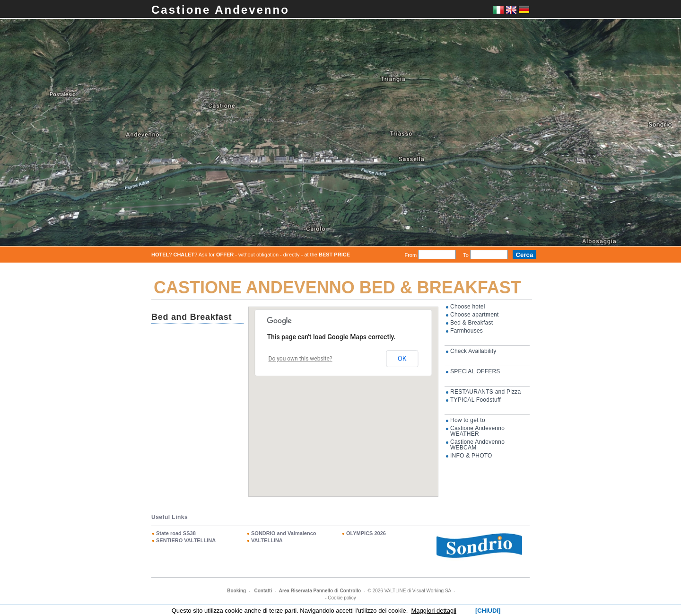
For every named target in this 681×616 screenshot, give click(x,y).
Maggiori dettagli (434, 611)
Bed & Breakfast (471, 323)
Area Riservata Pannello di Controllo (320, 591)
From (410, 255)
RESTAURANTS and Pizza (486, 392)
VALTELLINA (267, 540)
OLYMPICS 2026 (366, 533)
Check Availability (473, 351)
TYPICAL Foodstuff (476, 400)
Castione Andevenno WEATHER (477, 431)
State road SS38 (176, 533)
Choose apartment (475, 315)
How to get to (468, 420)
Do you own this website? (301, 359)
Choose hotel (468, 307)
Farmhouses (467, 331)
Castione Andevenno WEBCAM (477, 445)
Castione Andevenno (220, 10)
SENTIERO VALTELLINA (186, 540)
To (466, 255)
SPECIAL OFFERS (475, 371)
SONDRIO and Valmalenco (284, 533)
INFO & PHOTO (471, 456)
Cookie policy (342, 598)
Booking (236, 591)
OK (402, 359)
